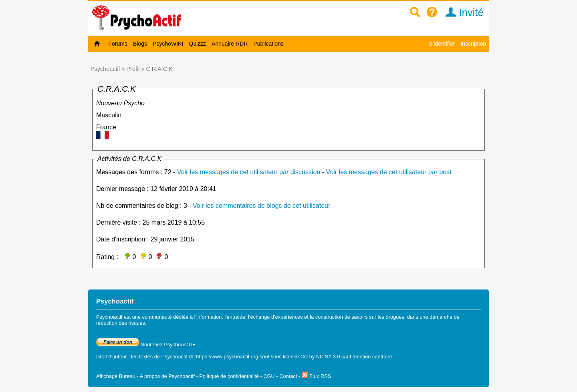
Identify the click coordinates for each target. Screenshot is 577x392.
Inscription (473, 44)
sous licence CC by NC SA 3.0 (306, 357)
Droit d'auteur (111, 357)
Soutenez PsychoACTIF (146, 345)
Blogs (140, 44)
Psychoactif (105, 69)
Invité (462, 12)
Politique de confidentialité (229, 376)
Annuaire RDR (230, 44)
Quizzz (197, 44)
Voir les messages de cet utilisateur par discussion (249, 172)
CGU (269, 376)
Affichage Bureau (116, 376)
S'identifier (442, 44)
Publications (268, 44)
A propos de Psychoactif (167, 376)
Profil (133, 69)
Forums (118, 44)
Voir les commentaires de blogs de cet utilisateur (261, 206)
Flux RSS (317, 376)
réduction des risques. (121, 323)
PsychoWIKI (168, 44)
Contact (288, 376)
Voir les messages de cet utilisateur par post (389, 172)
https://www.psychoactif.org (227, 357)
